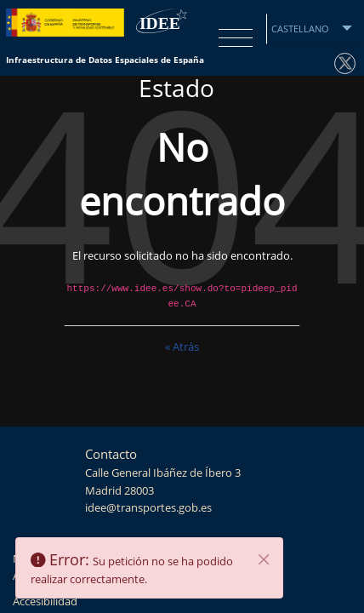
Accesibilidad (45, 602)
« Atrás (182, 347)
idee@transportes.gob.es (148, 508)
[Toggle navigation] (231, 38)
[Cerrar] (264, 559)
